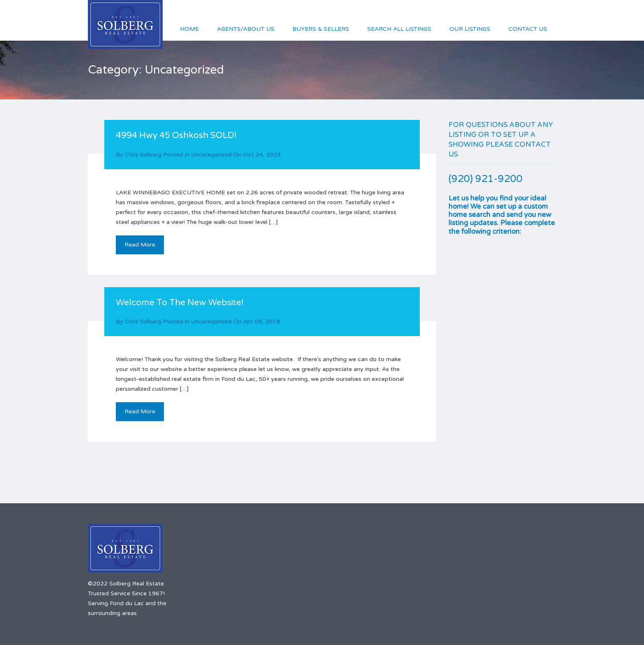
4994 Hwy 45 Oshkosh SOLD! (176, 135)
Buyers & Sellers (321, 29)
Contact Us (528, 29)
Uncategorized (211, 155)
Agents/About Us (246, 29)
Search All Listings (399, 29)
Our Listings (470, 29)
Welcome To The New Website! (180, 303)
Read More (140, 245)
